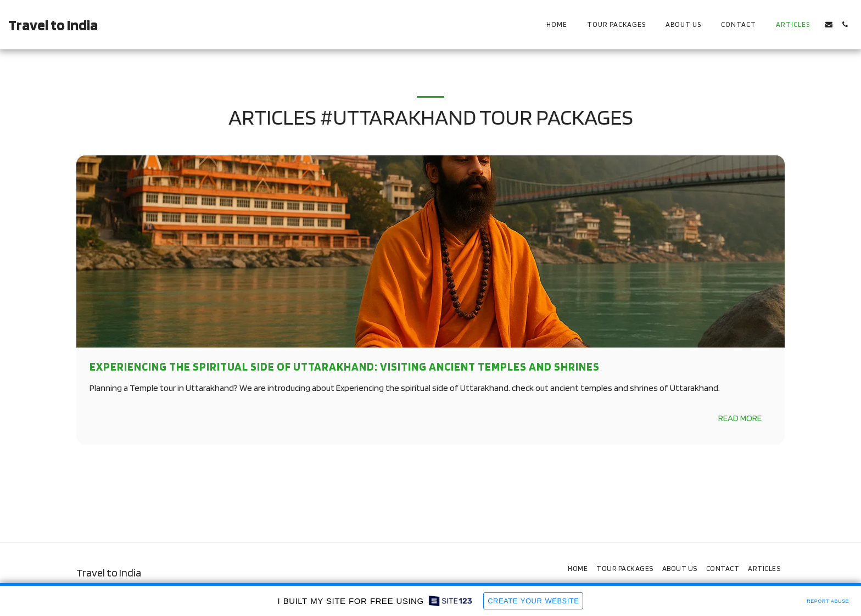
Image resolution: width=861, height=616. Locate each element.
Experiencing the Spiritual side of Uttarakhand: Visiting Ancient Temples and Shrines (345, 366)
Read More (740, 418)
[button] (829, 24)
